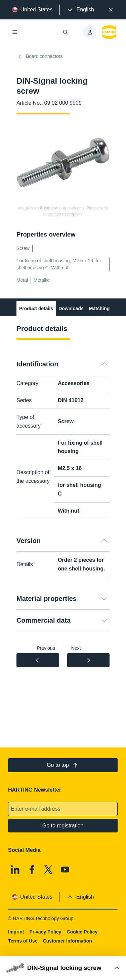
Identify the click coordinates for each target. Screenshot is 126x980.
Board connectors (40, 57)
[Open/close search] (66, 32)
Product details (36, 308)
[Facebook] (32, 870)
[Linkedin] (15, 870)
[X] (49, 870)
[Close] (111, 10)
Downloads (71, 308)
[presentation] (80, 10)
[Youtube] (65, 870)
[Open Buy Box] (63, 968)
